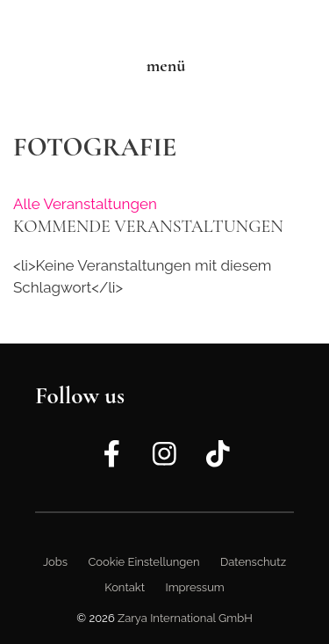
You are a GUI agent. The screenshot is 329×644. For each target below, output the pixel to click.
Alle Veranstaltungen (85, 204)
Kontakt (125, 587)
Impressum (194, 587)
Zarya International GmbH (185, 618)
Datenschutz (253, 562)
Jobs (55, 562)
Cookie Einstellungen (143, 562)
